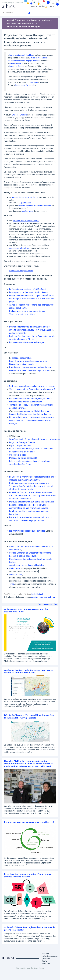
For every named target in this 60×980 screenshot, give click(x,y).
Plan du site (46, 964)
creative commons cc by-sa (43, 597)
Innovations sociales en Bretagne (24, 27)
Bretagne (34, 82)
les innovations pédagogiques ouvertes (27, 531)
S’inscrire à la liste (17, 455)
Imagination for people (25, 85)
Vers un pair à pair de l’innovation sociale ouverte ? (32, 389)
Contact (34, 7)
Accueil (10, 20)
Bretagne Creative (17, 66)
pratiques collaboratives (19, 248)
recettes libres (27, 211)
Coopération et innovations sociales (33, 20)
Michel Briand (37, 594)
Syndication (46, 959)
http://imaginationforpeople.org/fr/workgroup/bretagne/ (35, 439)
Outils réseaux (16, 575)
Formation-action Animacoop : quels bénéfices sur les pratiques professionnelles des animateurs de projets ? (32, 299)
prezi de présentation (22, 358)
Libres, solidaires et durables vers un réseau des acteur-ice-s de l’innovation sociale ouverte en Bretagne (31, 420)
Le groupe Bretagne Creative (22, 442)
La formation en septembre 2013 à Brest (28, 289)
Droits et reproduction (50, 956)
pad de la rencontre (18, 333)
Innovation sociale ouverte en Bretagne (27, 342)
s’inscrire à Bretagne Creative (21, 271)
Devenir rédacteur (46, 7)
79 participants (25, 203)
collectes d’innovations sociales (26, 221)
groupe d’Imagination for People (25, 197)
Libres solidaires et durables (21, 55)
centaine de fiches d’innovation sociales (35, 206)
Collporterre (15, 568)
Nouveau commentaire (48, 604)
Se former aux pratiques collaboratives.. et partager (32, 386)
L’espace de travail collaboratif (23, 458)
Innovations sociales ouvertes (21, 23)
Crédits (44, 961)
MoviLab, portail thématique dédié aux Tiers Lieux (32, 502)
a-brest (9, 6)
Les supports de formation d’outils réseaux (29, 292)
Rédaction (45, 954)
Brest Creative (16, 63)
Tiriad (12, 584)
